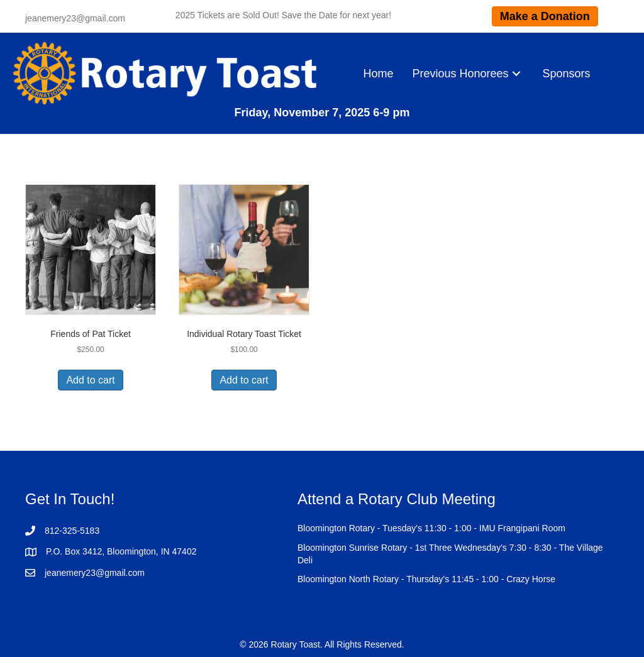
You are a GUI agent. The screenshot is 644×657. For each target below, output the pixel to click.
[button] (516, 73)
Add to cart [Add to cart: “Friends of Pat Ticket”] (90, 380)
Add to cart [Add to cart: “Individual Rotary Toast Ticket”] (244, 380)
